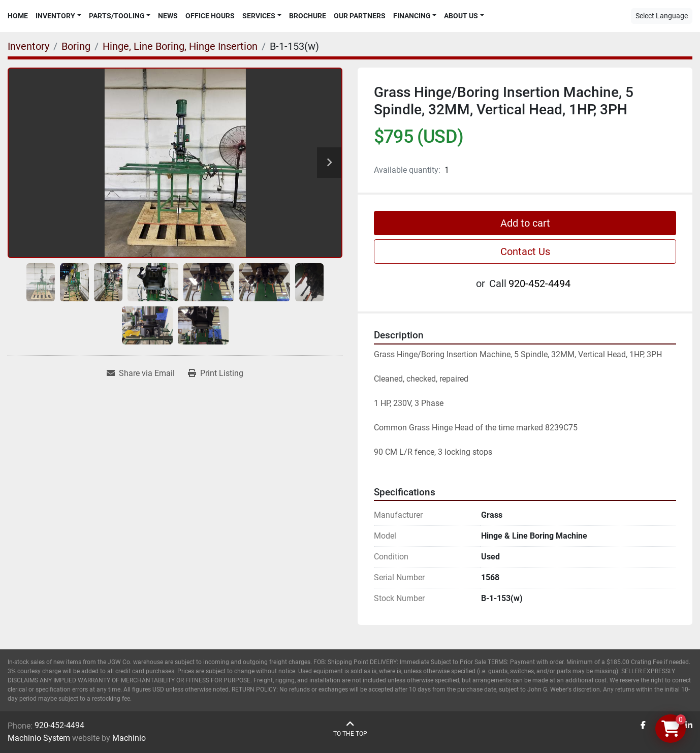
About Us (461, 16)
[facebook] (643, 726)
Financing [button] (412, 16)
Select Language (662, 16)
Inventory (55, 16)
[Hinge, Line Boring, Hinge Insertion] (180, 46)
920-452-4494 (539, 284)
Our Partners (360, 16)
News (168, 16)
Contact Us (525, 252)
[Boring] (76, 46)
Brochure (308, 16)
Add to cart (525, 223)
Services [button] (259, 16)
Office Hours (210, 16)
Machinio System (39, 738)
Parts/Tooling (117, 16)
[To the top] (350, 729)
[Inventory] (28, 46)
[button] (58, 16)
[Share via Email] (141, 373)
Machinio (129, 738)
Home (18, 16)
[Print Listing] (216, 373)
